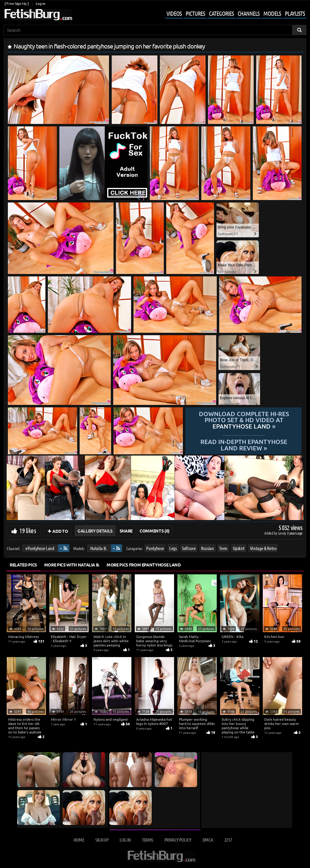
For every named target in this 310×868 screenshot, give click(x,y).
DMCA (208, 840)
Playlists (295, 13)
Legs (173, 548)
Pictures (195, 13)
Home (79, 840)
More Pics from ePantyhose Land (144, 565)
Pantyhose (155, 548)
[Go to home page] (38, 15)
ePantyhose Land (40, 548)
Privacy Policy (178, 840)
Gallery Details (95, 531)
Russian (208, 548)
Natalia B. (99, 548)
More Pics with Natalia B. (72, 565)
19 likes (28, 530)
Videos (174, 13)
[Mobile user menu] (231, 14)
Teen (223, 548)
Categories (221, 13)
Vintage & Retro (263, 548)
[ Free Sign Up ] (16, 3)
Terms (148, 840)
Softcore (189, 548)
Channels (249, 13)
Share (126, 531)
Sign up (102, 840)
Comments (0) (155, 531)
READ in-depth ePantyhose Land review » (244, 444)
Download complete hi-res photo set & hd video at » (243, 420)
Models (272, 13)
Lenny (283, 533)
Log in (40, 3)
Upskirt (239, 548)
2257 (228, 840)
